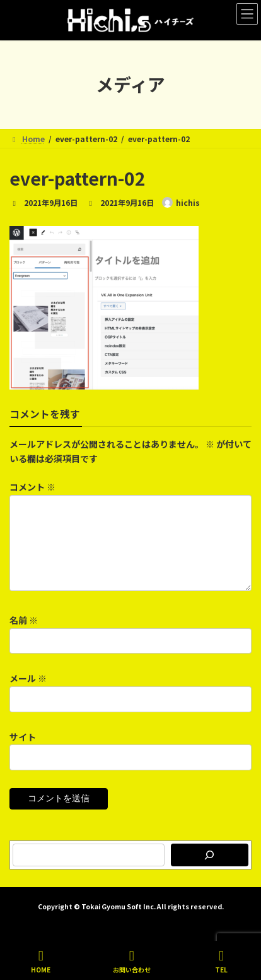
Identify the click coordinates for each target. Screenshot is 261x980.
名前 (24, 635)
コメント (32, 487)
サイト (23, 752)
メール (28, 694)
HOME (41, 961)
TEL (221, 961)
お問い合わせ (132, 961)
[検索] (210, 870)
